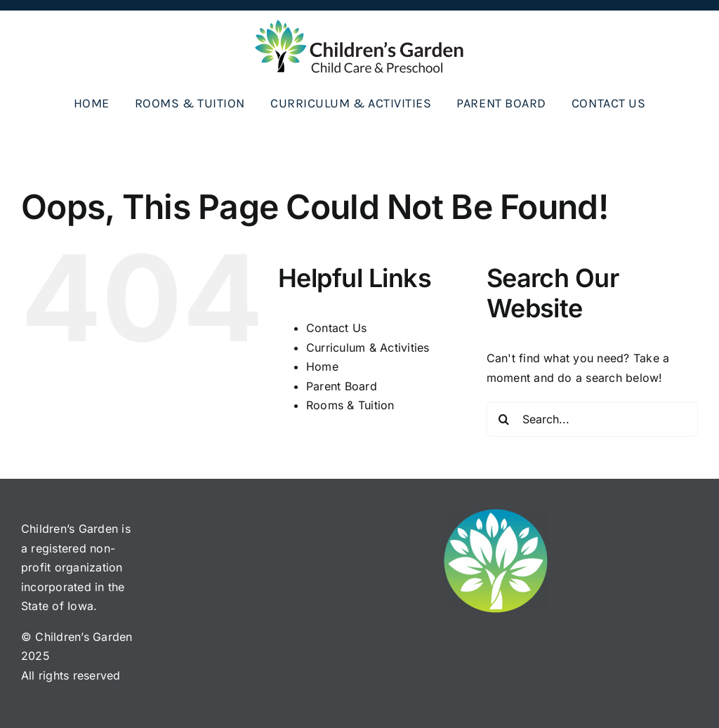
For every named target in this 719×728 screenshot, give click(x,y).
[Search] (504, 419)
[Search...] (592, 419)
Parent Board (342, 386)
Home (322, 366)
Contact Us (336, 328)
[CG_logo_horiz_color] (359, 25)
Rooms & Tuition (350, 405)
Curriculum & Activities (368, 348)
